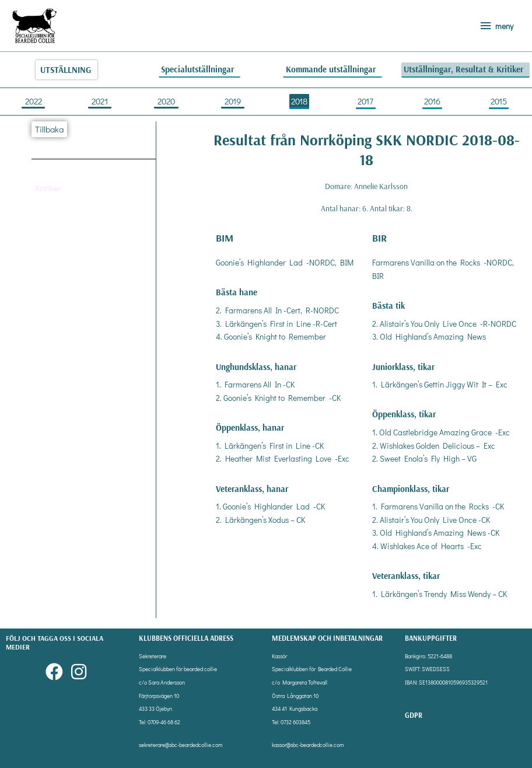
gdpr (414, 715)
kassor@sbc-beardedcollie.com (308, 745)
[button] (48, 188)
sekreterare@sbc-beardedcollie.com (181, 745)
